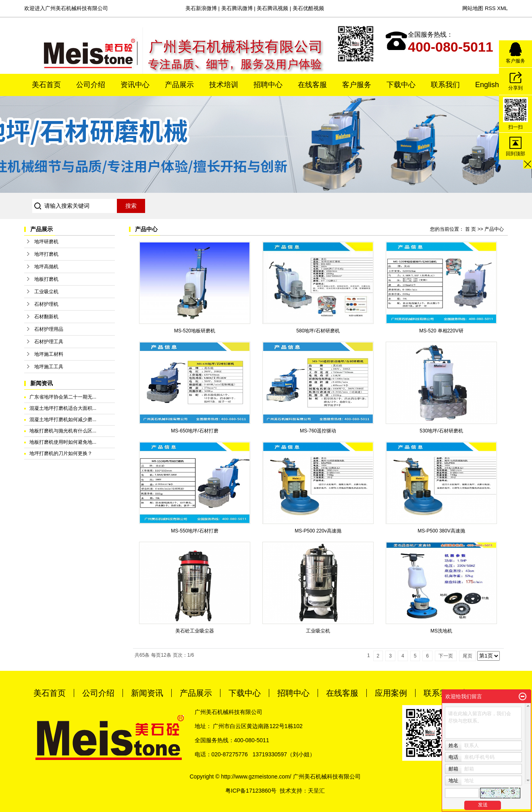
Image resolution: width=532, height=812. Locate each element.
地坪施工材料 (49, 354)
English (487, 85)
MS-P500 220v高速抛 (318, 531)
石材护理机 (46, 304)
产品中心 (494, 229)
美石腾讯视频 (272, 8)
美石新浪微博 (201, 8)
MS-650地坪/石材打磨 (194, 431)
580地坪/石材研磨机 (318, 331)
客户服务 (357, 85)
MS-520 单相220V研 (441, 331)
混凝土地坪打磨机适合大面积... (63, 408)
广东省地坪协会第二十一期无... (63, 397)
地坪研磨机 (46, 242)
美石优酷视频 (308, 8)
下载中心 (401, 85)
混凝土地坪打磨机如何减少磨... (63, 420)
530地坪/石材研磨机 (441, 431)
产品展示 (179, 85)
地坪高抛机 (46, 267)
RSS (490, 8)
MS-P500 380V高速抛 (441, 531)
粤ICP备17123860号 (251, 791)
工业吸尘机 (46, 292)
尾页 (468, 656)
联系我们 (445, 85)
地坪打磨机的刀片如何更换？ (61, 453)
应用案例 (391, 693)
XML (502, 8)
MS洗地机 (441, 631)
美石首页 (46, 85)
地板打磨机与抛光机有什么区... (63, 431)
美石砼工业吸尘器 (195, 631)
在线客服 (312, 85)
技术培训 (224, 85)
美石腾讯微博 (237, 8)
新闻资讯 (147, 693)
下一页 (446, 656)
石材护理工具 (49, 342)
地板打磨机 (46, 279)
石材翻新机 (46, 317)
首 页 (471, 229)
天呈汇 (316, 791)
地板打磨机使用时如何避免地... (63, 442)
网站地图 (473, 8)
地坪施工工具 (49, 367)
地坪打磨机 (46, 254)
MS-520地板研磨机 (195, 331)
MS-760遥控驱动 (318, 431)
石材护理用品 (49, 329)
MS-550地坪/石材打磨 (194, 531)
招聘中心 (268, 85)
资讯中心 (135, 85)
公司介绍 (91, 85)
